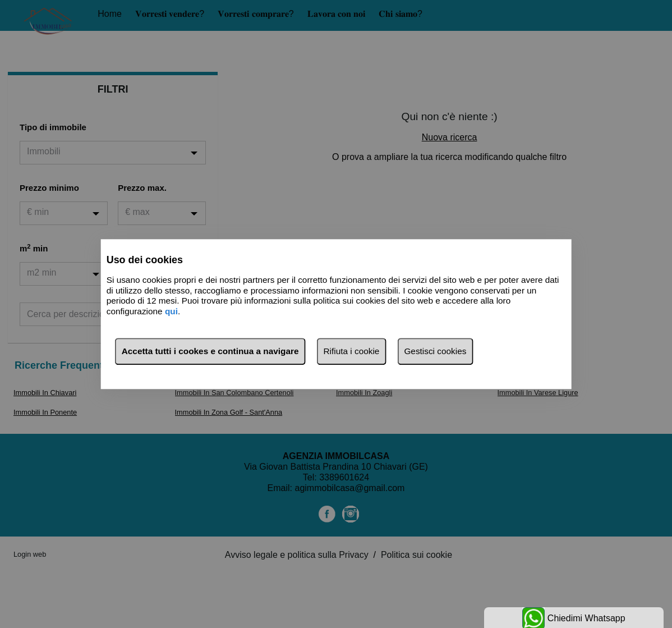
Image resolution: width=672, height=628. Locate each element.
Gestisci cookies (435, 351)
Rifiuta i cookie (352, 351)
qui (171, 311)
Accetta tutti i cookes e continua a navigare (210, 351)
